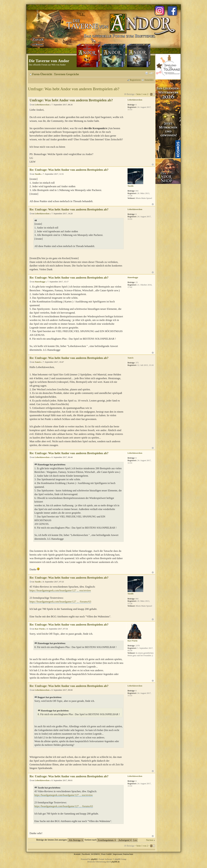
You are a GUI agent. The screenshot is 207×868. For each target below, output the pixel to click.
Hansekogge (40, 282)
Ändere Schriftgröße (151, 73)
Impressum (118, 854)
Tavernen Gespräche (67, 74)
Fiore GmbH (106, 854)
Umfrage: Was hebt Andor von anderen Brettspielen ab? (74, 89)
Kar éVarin (40, 629)
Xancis (38, 362)
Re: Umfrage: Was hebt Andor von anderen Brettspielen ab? (69, 170)
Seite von (142, 94)
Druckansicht (147, 73)
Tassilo (38, 174)
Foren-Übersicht (42, 74)
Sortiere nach (101, 840)
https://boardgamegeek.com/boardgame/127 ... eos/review (60, 590)
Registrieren (135, 80)
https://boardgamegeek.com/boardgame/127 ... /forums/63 (60, 602)
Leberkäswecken (42, 105)
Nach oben (153, 165)
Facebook (86, 854)
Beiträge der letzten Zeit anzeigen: (60, 840)
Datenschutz (128, 854)
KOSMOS (95, 854)
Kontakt (77, 854)
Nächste (150, 840)
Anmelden (149, 80)
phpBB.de (116, 862)
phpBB (94, 859)
